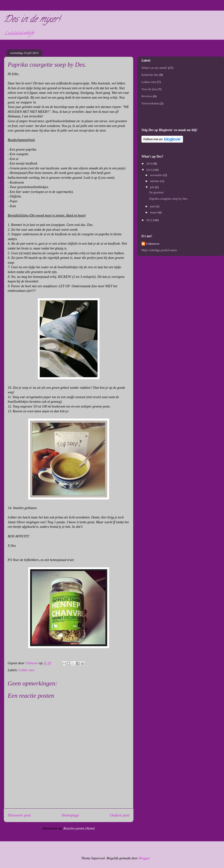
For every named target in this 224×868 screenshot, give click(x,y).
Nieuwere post (19, 815)
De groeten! (157, 192)
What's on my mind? (154, 68)
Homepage (70, 815)
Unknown (153, 244)
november (157, 175)
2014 (150, 163)
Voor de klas (149, 89)
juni (153, 206)
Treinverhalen (150, 103)
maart (154, 212)
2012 (150, 220)
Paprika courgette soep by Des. (168, 199)
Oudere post (120, 815)
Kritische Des (150, 75)
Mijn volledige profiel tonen (159, 250)
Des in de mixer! (32, 20)
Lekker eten (27, 670)
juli (153, 187)
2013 (150, 170)
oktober (155, 181)
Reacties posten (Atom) (79, 828)
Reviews (147, 96)
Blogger (144, 858)
